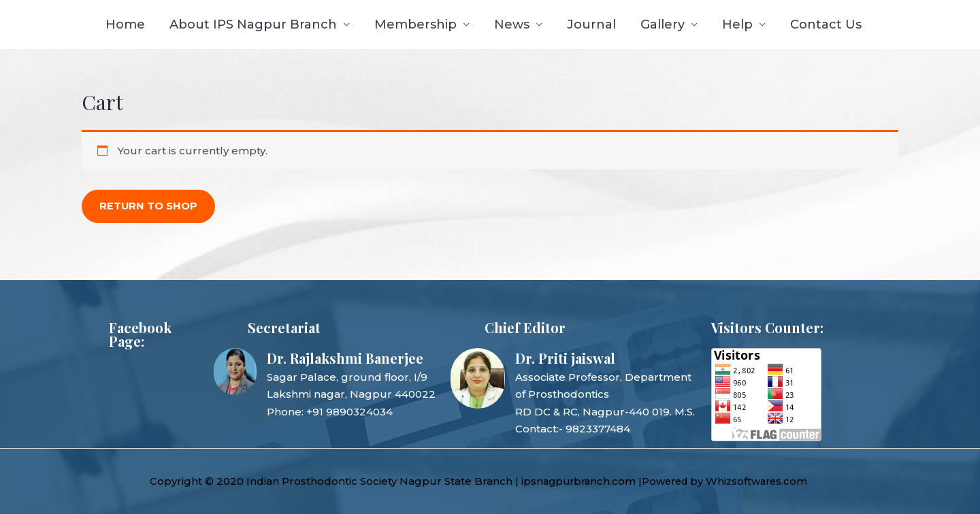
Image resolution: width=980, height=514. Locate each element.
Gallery (663, 24)
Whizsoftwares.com (765, 481)
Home (125, 24)
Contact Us (826, 24)
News (512, 24)
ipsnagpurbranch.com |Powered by (617, 481)
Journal (591, 24)
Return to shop (149, 206)
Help (737, 24)
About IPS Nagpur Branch (253, 24)
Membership (415, 24)
